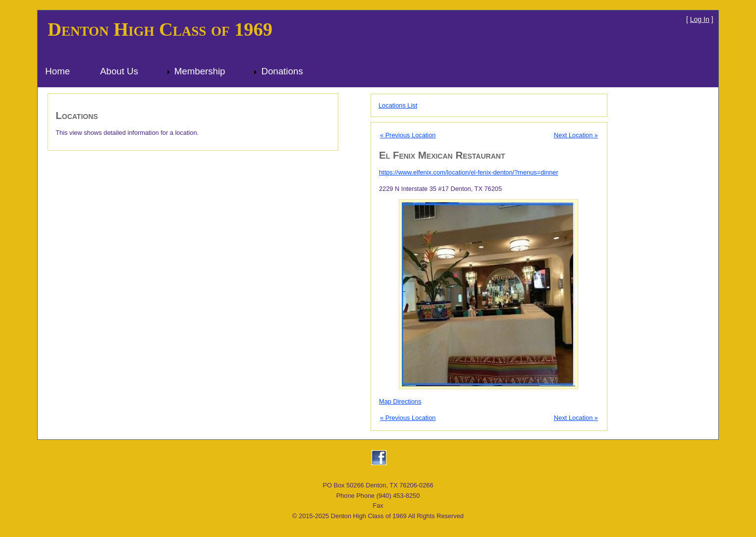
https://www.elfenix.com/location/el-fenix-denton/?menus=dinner (469, 172)
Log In (700, 19)
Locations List (398, 105)
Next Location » (576, 135)
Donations (282, 71)
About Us (119, 71)
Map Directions (400, 401)
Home (57, 71)
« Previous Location (408, 135)
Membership (200, 71)
